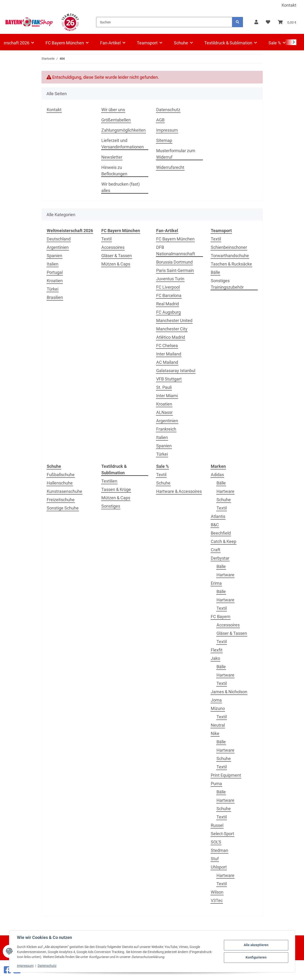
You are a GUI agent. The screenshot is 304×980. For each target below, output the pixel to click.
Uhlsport (219, 867)
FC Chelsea (167, 346)
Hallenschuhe (60, 483)
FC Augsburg (168, 312)
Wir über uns (113, 110)
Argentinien (58, 247)
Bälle (215, 272)
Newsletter (112, 157)
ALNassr (164, 412)
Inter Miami (167, 396)
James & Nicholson (229, 692)
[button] (256, 22)
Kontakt (289, 5)
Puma (216, 784)
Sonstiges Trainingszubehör (227, 284)
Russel (217, 825)
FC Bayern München (175, 239)
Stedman (219, 850)
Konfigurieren (256, 957)
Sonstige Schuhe (63, 508)
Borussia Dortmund (174, 262)
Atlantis (218, 516)
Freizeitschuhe (61, 500)
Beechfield (221, 533)
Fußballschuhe (61, 475)
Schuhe (163, 483)
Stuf (215, 859)
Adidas (217, 475)
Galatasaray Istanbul (176, 371)
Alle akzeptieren (256, 945)
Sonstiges (111, 506)
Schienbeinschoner (229, 247)
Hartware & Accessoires (179, 491)
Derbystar (220, 558)
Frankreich (166, 429)
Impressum (25, 966)
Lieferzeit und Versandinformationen (123, 144)
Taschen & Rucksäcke (231, 264)
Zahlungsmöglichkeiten (124, 130)
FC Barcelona (169, 295)
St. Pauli (164, 387)
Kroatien (55, 281)
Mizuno (218, 708)
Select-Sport (222, 834)
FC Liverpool (168, 287)
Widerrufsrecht (170, 167)
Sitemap (164, 140)
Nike (215, 733)
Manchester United (174, 321)
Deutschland (59, 239)
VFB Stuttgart (169, 379)
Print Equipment (226, 775)
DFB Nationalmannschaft (176, 250)
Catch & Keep (224, 541)
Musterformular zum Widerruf (176, 154)
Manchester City (172, 329)
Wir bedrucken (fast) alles (121, 187)
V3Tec (217, 900)
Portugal (55, 272)
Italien (53, 264)
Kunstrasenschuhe (64, 491)
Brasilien (55, 297)
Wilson (217, 892)
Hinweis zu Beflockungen (114, 171)
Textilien (109, 481)
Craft (216, 550)
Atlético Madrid (171, 337)
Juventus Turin (170, 279)
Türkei (53, 289)
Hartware (225, 491)
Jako (215, 658)
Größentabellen (116, 120)
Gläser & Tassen (117, 256)
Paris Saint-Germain (175, 270)
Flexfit (217, 650)
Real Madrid (167, 304)
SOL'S (216, 842)
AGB (160, 120)
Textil (106, 239)
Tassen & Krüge (116, 489)
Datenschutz (47, 966)
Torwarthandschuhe (230, 256)
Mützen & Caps (116, 264)
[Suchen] (164, 22)
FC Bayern (221, 617)
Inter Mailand (169, 354)
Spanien (54, 256)
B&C (215, 525)
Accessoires (113, 247)
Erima (216, 583)
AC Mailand (167, 362)
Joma (216, 700)
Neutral (218, 725)
